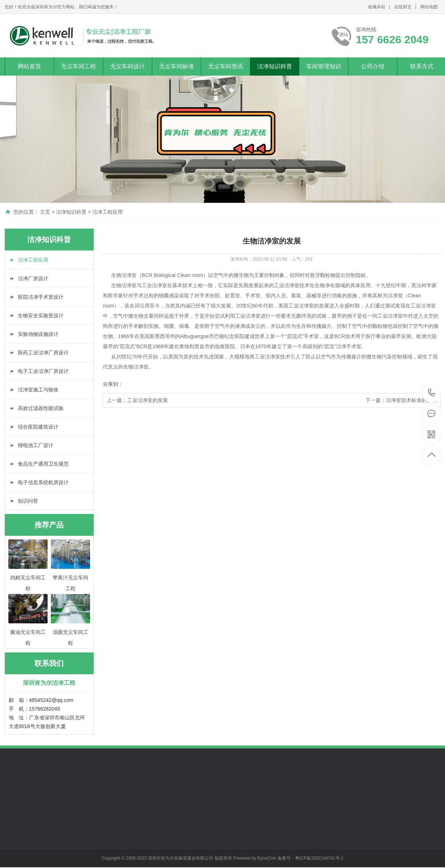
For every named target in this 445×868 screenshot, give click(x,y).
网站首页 (29, 66)
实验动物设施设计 (38, 334)
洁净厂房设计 (33, 278)
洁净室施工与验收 (38, 390)
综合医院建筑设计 (38, 427)
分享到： (113, 384)
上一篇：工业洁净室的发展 (137, 400)
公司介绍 (373, 66)
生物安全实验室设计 (41, 316)
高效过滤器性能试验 (41, 408)
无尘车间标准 (177, 66)
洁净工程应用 (108, 212)
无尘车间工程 (78, 66)
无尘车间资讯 (226, 66)
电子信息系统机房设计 (43, 482)
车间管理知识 (324, 66)
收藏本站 (377, 7)
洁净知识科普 (275, 66)
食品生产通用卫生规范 (43, 464)
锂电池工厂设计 (36, 445)
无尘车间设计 (128, 66)
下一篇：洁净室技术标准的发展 (401, 400)
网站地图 (429, 7)
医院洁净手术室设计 (41, 297)
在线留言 (403, 7)
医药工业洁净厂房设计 (43, 353)
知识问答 (28, 501)
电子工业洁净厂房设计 (43, 371)
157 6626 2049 (432, 393)
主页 (45, 212)
